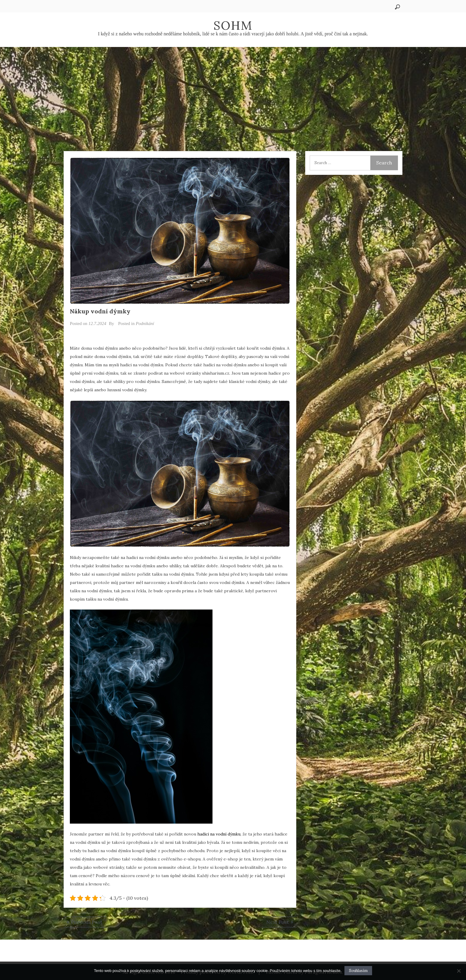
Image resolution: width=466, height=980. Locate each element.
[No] (459, 971)
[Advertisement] (233, 92)
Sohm (233, 25)
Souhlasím (358, 971)
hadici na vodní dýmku (219, 834)
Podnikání (145, 323)
